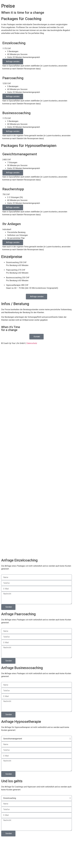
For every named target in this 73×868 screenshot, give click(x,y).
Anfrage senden (13, 61)
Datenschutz (32, 343)
